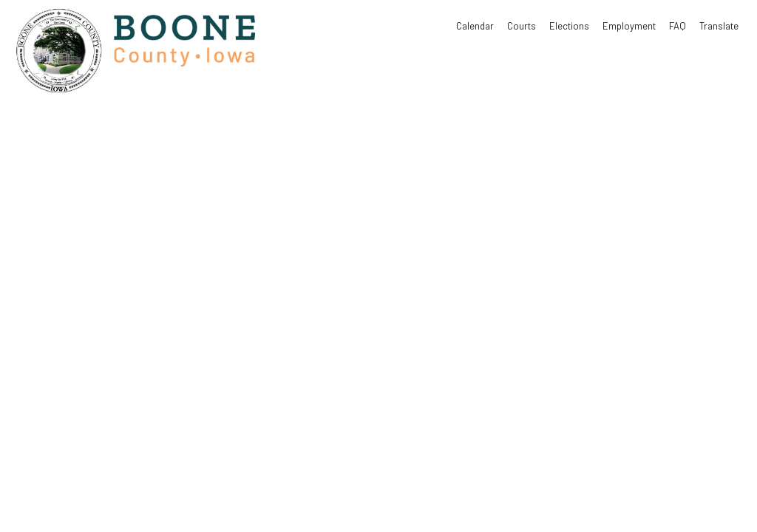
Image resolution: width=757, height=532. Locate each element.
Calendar (475, 26)
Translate (719, 26)
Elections (569, 26)
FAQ (678, 26)
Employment (629, 26)
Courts (522, 26)
